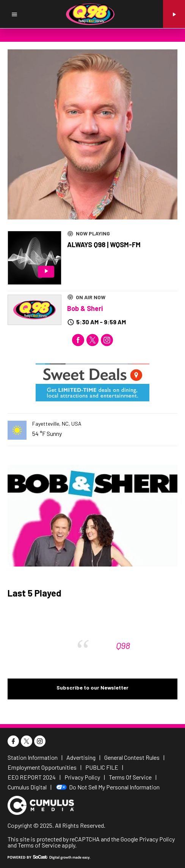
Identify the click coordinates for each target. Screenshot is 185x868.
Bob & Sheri (85, 308)
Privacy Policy (157, 839)
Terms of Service (39, 845)
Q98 (123, 645)
